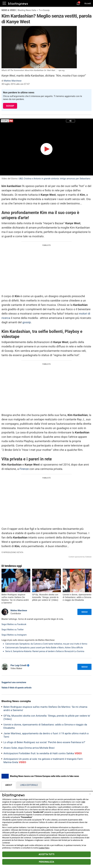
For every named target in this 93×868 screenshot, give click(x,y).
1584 (83, 802)
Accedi (88, 3)
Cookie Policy (44, 848)
